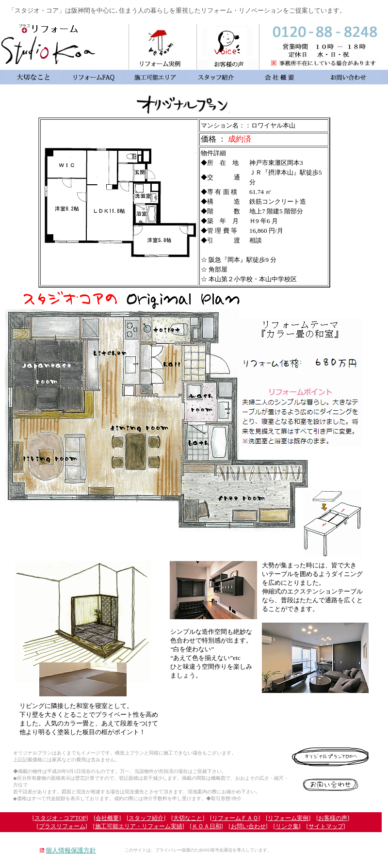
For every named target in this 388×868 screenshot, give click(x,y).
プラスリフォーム (62, 826)
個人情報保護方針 (71, 850)
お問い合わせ (248, 826)
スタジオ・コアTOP (60, 818)
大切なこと (188, 818)
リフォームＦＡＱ (235, 818)
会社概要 (107, 818)
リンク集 (287, 826)
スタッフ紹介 (146, 818)
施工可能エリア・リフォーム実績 (139, 826)
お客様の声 (333, 818)
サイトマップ (326, 826)
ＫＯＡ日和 (207, 826)
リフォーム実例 (288, 818)
